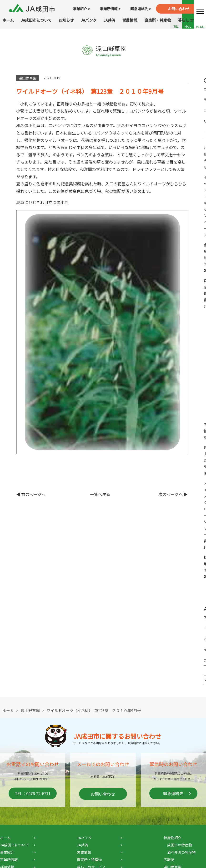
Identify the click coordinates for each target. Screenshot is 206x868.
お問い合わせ (103, 794)
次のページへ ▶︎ (173, 494)
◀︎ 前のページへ (31, 494)
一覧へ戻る (100, 494)
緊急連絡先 (173, 793)
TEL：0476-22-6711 (33, 793)
